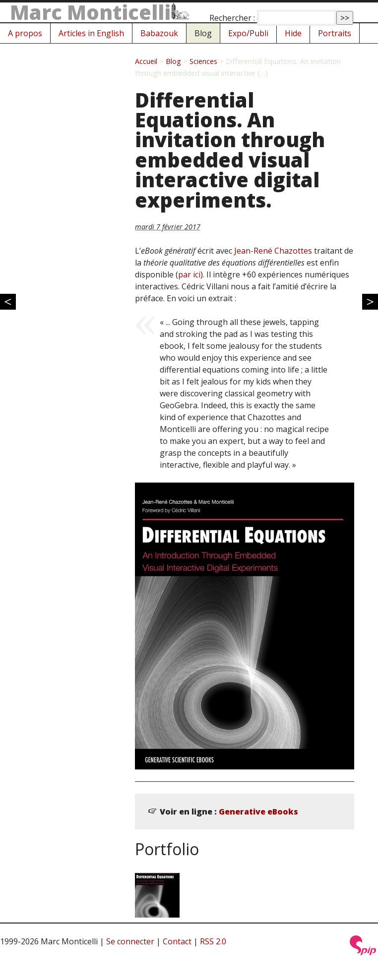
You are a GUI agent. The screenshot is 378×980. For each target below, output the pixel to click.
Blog (203, 33)
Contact (177, 941)
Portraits (335, 33)
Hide (293, 33)
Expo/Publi (248, 33)
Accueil (146, 61)
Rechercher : (232, 18)
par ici (189, 274)
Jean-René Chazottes (273, 251)
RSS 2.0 (213, 941)
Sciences (203, 61)
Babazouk (159, 33)
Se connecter (130, 941)
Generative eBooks (258, 812)
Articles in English (91, 33)
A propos (25, 33)
